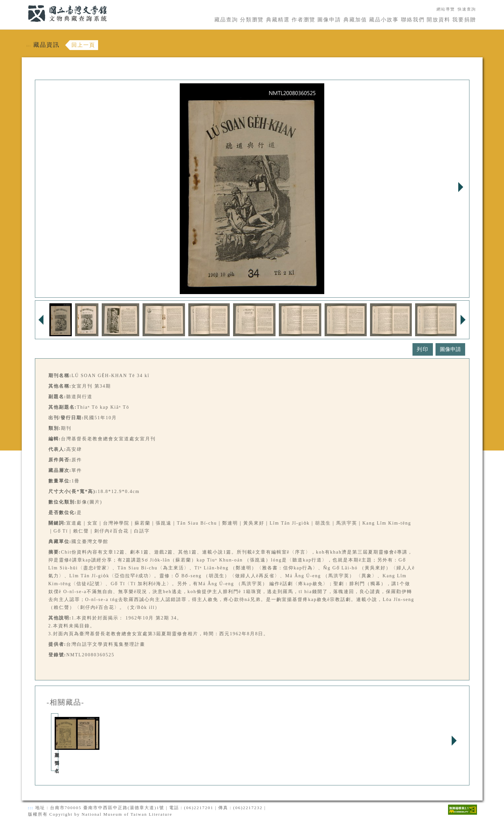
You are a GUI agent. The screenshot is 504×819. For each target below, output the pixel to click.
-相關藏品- (66, 702)
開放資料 (438, 20)
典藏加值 (355, 20)
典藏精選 (278, 20)
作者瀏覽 (304, 20)
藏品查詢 (226, 20)
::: (24, 4)
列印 (423, 349)
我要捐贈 (464, 20)
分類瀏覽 (252, 20)
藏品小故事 (384, 20)
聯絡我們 (413, 20)
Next (461, 187)
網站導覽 (446, 9)
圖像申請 (329, 20)
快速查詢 (467, 9)
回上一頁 (83, 45)
